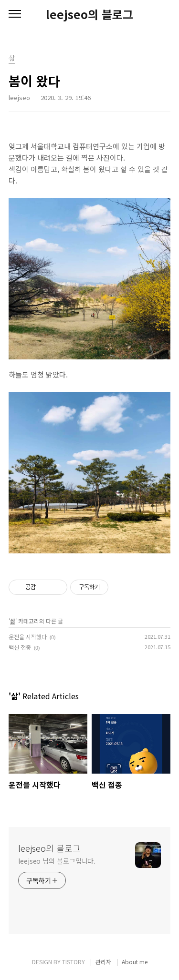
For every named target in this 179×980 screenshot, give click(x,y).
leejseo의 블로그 (89, 14)
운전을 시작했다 (28, 637)
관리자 (103, 962)
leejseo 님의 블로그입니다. (57, 861)
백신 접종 (20, 647)
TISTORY (74, 962)
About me (135, 962)
